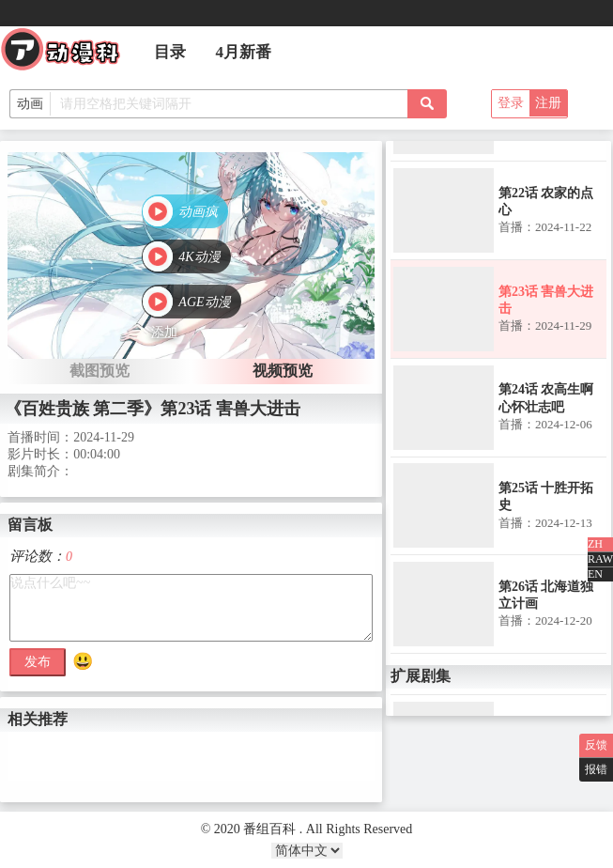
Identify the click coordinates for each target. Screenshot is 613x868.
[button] (185, 213)
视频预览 (283, 371)
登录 (511, 103)
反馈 (596, 745)
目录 (170, 52)
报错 (596, 769)
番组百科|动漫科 (69, 54)
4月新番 (244, 52)
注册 (548, 103)
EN (595, 574)
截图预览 (100, 371)
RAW (600, 559)
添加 (164, 332)
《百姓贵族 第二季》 (83, 409)
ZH (595, 544)
